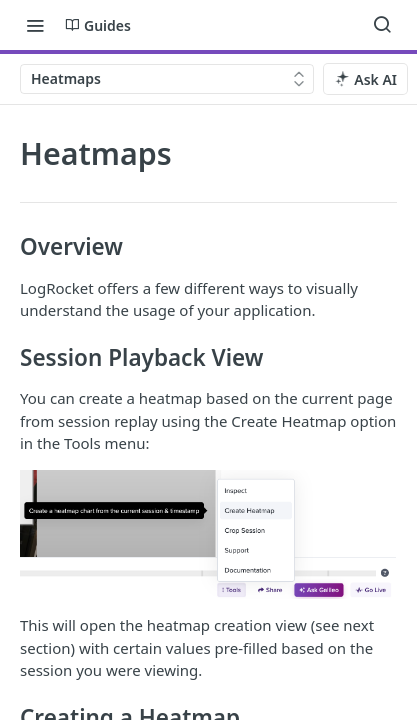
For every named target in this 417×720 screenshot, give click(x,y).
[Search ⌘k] (382, 25)
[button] (208, 535)
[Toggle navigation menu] (35, 25)
